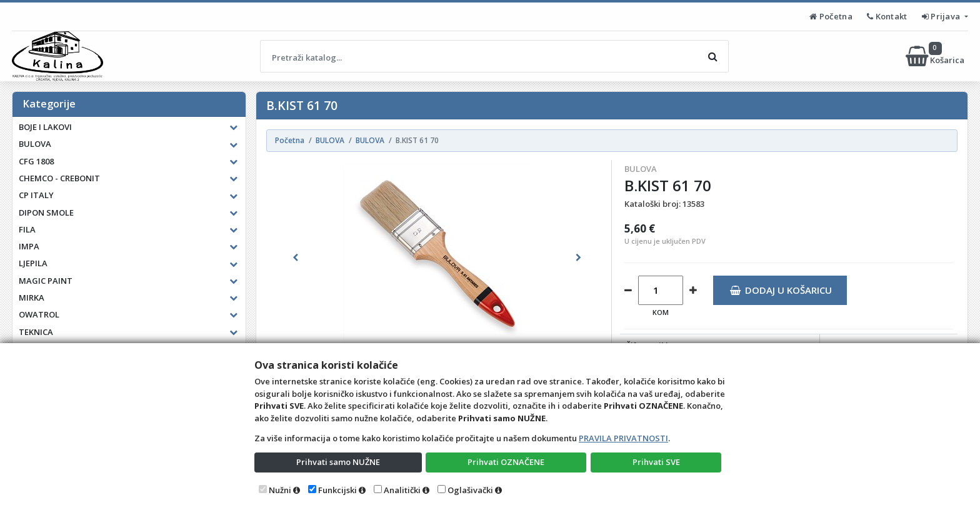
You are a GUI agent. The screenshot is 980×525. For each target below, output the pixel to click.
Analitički (402, 490)
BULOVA (641, 169)
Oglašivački (470, 490)
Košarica (936, 56)
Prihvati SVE (656, 462)
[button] (296, 257)
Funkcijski (337, 490)
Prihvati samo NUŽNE (338, 462)
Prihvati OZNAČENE (506, 462)
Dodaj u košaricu (781, 290)
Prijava (942, 16)
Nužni (280, 490)
